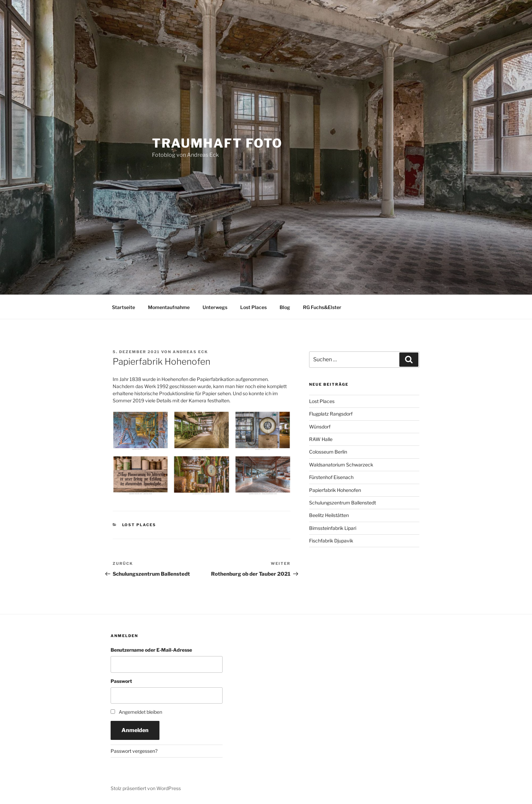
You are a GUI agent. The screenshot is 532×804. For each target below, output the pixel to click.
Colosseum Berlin (328, 452)
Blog (285, 307)
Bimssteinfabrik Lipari (333, 528)
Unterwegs (215, 307)
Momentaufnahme (169, 307)
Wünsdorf (320, 427)
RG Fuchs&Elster (322, 307)
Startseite (123, 307)
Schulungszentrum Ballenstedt (343, 503)
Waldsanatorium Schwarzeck (341, 465)
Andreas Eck (190, 352)
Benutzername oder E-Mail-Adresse (151, 650)
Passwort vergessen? (134, 751)
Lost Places (253, 307)
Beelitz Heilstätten (329, 515)
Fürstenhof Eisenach (331, 477)
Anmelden (135, 730)
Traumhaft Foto (217, 143)
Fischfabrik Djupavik (331, 541)
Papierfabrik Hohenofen (335, 490)
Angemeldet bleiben (140, 712)
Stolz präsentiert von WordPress (146, 788)
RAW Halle (321, 439)
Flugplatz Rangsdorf (331, 414)
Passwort (121, 681)
